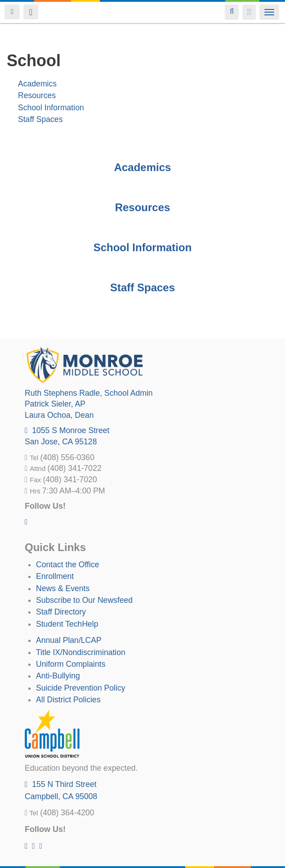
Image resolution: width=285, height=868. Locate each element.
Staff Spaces (40, 119)
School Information (51, 108)
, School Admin (89, 393)
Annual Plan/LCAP (69, 640)
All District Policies (68, 700)
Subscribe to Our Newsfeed (84, 600)
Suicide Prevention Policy (81, 688)
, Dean (59, 415)
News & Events (63, 588)
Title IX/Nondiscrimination (81, 652)
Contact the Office (68, 565)
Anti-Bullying (58, 676)
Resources (37, 95)
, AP (55, 404)
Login (12, 12)
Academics (37, 84)
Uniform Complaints (71, 664)
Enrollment (55, 576)
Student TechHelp (67, 624)
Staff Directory (61, 612)
